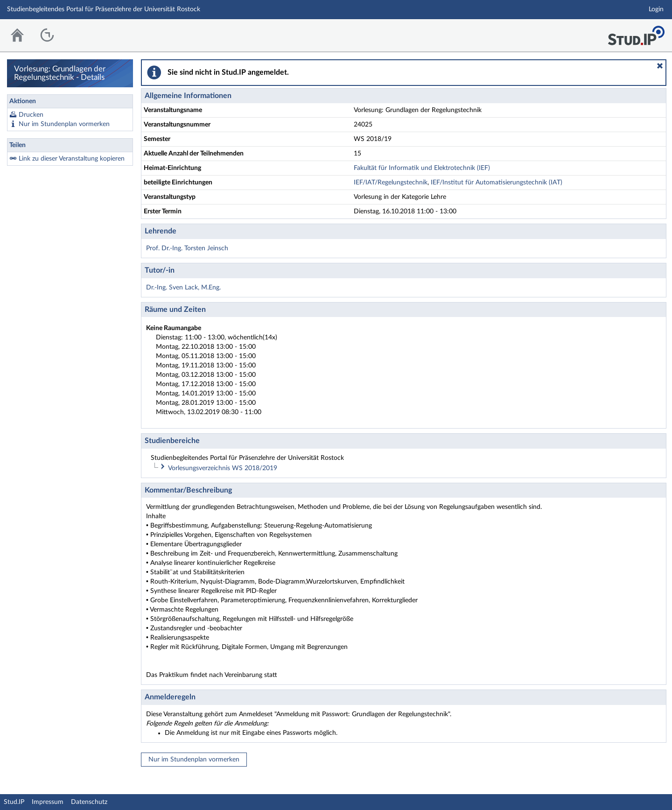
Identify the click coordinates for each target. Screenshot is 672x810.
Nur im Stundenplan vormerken (64, 124)
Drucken (31, 115)
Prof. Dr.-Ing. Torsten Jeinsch (187, 248)
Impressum (48, 802)
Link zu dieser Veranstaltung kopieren (72, 159)
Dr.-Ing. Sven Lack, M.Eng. (183, 288)
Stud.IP (14, 802)
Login (656, 9)
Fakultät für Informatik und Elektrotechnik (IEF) (422, 168)
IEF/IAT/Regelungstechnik (391, 183)
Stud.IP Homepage (636, 33)
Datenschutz (89, 802)
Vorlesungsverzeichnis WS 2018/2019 (223, 468)
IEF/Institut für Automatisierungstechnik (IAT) (497, 183)
